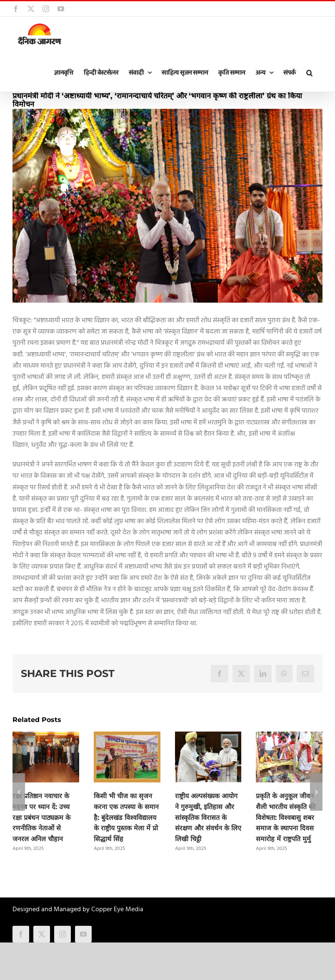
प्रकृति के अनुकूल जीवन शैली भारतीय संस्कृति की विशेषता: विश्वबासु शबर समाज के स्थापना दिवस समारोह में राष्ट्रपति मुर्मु (286, 818)
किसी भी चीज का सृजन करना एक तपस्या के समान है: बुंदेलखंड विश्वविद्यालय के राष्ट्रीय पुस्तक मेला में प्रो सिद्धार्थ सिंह (126, 818)
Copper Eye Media (117, 910)
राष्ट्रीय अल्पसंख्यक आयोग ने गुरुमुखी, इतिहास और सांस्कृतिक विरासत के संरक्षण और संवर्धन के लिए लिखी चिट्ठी (208, 818)
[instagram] (62, 934)
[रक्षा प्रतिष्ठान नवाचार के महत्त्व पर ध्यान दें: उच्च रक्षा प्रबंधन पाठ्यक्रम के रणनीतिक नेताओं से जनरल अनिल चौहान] (46, 737)
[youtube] (83, 934)
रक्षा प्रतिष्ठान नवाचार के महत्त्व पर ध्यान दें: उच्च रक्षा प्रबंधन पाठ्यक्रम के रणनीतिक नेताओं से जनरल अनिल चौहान (41, 818)
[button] (309, 73)
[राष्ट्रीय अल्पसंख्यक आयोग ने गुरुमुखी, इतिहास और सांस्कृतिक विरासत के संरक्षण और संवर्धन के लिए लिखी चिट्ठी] (208, 737)
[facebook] (21, 934)
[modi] (167, 206)
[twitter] (42, 934)
